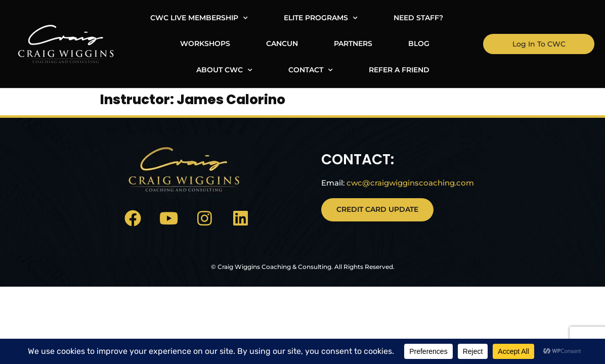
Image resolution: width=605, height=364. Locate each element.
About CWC (364, 44)
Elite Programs (277, 18)
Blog (289, 43)
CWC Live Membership (156, 18)
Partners (224, 43)
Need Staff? (375, 18)
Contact (450, 44)
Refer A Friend (313, 70)
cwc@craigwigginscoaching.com (404, 191)
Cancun (153, 43)
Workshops (461, 18)
